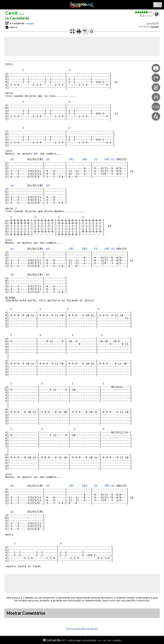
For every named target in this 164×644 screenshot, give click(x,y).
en (105, 640)
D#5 (85, 159)
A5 (12, 159)
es (100, 640)
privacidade (90, 640)
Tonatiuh (155, 26)
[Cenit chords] (90, 629)
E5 (96, 159)
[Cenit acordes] (74, 629)
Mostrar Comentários (26, 613)
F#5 (107, 159)
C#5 (71, 159)
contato (117, 640)
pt (110, 640)
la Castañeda (17, 18)
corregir (30, 23)
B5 (48, 159)
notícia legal (74, 640)
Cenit (12, 13)
